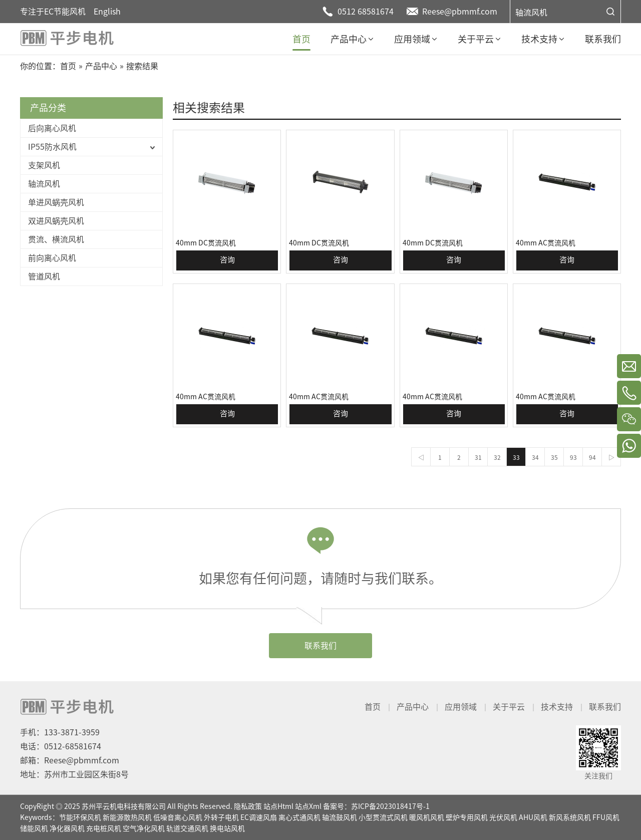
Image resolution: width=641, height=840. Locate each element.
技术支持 (557, 707)
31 (478, 457)
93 (573, 457)
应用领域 (461, 707)
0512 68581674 (366, 12)
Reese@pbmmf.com (460, 12)
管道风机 (44, 276)
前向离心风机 (52, 258)
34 (535, 457)
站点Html (278, 806)
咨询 (227, 260)
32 (497, 457)
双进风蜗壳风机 (56, 221)
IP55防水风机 (52, 147)
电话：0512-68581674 (61, 746)
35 (554, 457)
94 (592, 457)
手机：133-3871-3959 (60, 732)
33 (516, 457)
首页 (373, 707)
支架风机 (44, 165)
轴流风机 (531, 13)
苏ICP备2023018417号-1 (390, 806)
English (107, 12)
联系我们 (320, 646)
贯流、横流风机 (56, 239)
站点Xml (308, 806)
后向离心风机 (52, 128)
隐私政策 (248, 806)
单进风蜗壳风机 (56, 202)
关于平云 (509, 707)
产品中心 (413, 707)
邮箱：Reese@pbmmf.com (70, 760)
